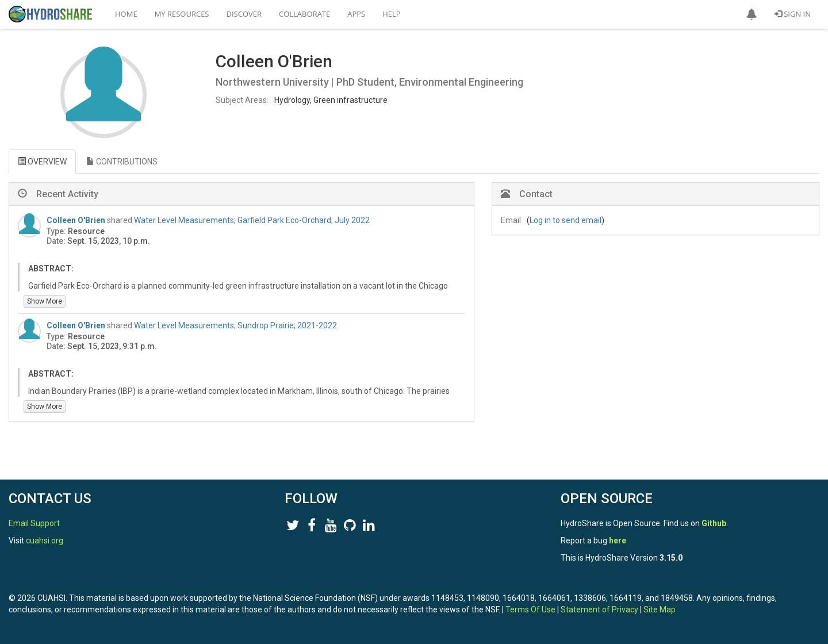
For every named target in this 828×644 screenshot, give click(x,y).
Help (391, 14)
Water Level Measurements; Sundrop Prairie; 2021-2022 (235, 325)
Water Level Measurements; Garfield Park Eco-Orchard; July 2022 (252, 220)
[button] (752, 14)
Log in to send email (566, 220)
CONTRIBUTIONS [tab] (122, 162)
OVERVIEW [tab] (42, 162)
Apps (356, 14)
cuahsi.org (45, 540)
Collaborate (304, 14)
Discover (244, 14)
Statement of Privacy (599, 609)
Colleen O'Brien (76, 220)
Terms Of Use (530, 609)
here (618, 540)
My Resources (182, 14)
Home (126, 14)
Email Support (34, 523)
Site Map (660, 609)
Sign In (793, 14)
